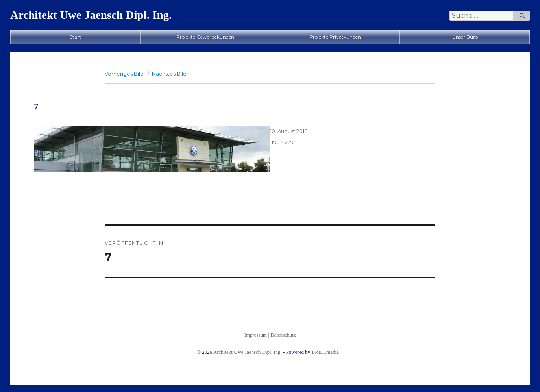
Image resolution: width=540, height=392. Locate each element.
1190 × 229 (282, 142)
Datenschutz (283, 335)
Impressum (255, 335)
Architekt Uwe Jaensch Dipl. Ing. (91, 15)
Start (75, 37)
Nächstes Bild (169, 74)
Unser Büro (465, 37)
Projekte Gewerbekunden (205, 37)
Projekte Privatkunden (335, 37)
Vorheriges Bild (124, 74)
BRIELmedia (325, 352)
